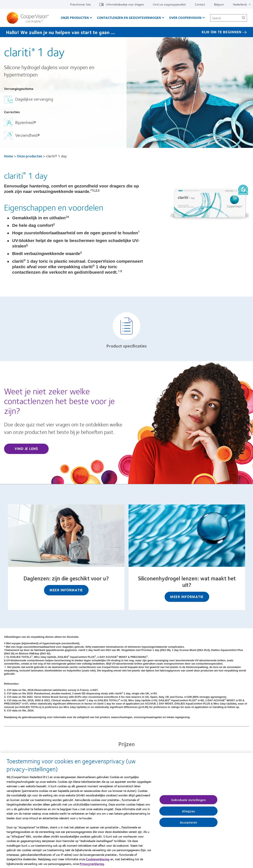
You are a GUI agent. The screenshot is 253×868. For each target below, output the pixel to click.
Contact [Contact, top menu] (200, 4)
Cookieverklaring (98, 861)
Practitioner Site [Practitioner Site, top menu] (80, 4)
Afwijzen (189, 813)
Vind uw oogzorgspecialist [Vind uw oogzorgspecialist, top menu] (169, 4)
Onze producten (29, 156)
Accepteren (189, 824)
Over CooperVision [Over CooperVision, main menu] (185, 18)
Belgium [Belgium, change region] (219, 4)
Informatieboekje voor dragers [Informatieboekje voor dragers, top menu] (125, 4)
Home (9, 156)
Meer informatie (66, 590)
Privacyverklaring (92, 866)
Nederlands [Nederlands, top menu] (240, 4)
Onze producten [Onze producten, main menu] (75, 18)
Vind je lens (26, 449)
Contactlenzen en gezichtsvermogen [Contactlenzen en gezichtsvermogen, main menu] (129, 18)
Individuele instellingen (189, 802)
